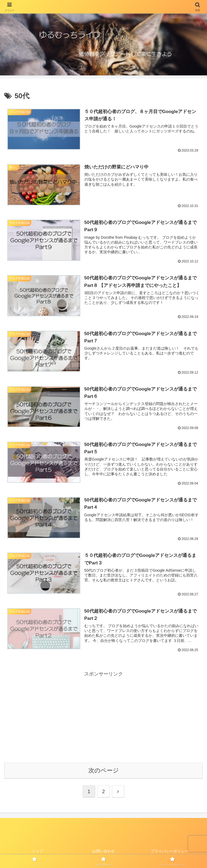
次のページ (104, 770)
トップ (37, 851)
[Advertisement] (103, 716)
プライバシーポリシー (170, 851)
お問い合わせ (103, 851)
